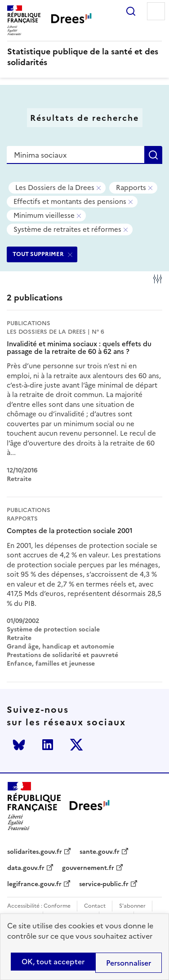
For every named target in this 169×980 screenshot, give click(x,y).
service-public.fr (104, 884)
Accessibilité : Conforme (39, 906)
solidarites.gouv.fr (35, 852)
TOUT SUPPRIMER (38, 254)
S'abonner (132, 906)
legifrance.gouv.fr (34, 884)
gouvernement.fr (88, 868)
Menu (156, 11)
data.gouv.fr (26, 868)
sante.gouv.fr (100, 852)
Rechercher (131, 11)
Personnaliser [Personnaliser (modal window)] (129, 963)
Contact (95, 906)
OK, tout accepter (53, 962)
